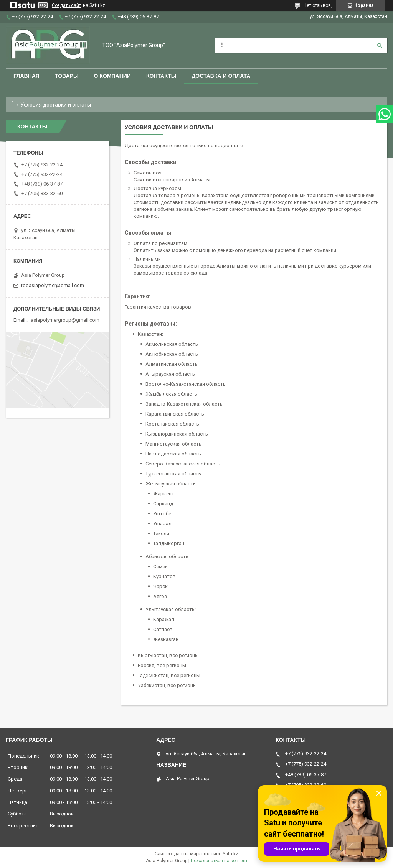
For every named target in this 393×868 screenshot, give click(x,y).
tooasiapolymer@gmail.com (53, 285)
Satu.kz (230, 854)
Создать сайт (66, 5)
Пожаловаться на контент (219, 861)
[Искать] (380, 45)
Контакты (161, 76)
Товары (67, 76)
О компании (112, 76)
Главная (26, 76)
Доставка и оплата (221, 76)
